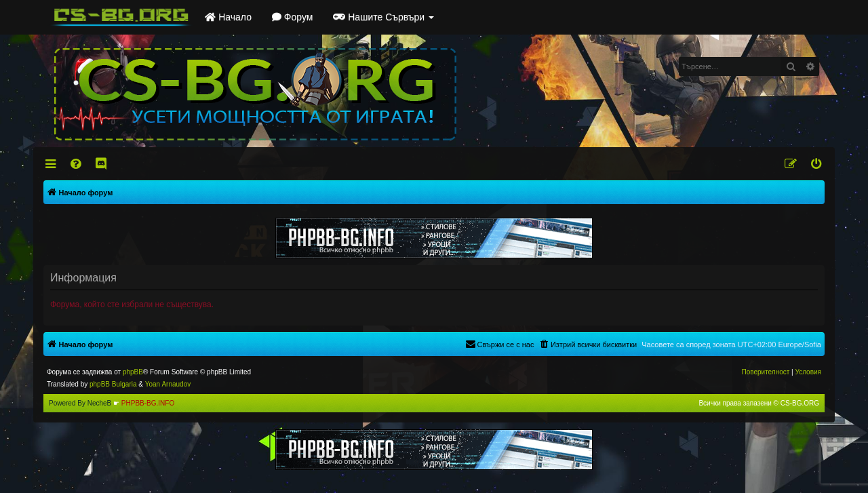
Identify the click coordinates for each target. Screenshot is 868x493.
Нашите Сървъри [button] (383, 17)
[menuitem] (77, 164)
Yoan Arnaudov (168, 384)
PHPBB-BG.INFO (148, 403)
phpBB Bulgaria (113, 384)
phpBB (133, 372)
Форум (292, 17)
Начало (228, 17)
